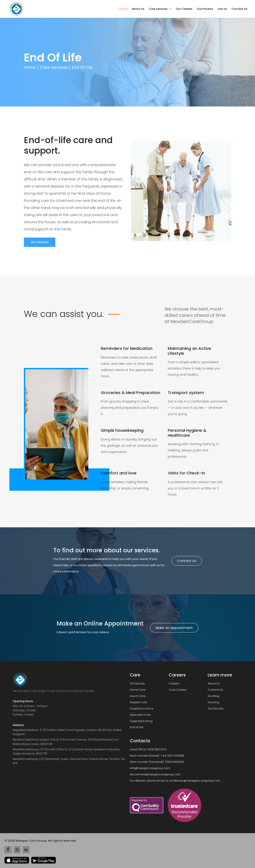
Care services (160, 9)
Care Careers (179, 690)
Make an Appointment (174, 628)
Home (123, 9)
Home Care (139, 690)
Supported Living (143, 721)
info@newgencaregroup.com (150, 768)
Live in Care (139, 696)
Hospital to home (143, 709)
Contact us (187, 561)
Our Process (205, 9)
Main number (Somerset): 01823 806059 (157, 762)
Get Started (40, 242)
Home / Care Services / (47, 67)
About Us (138, 9)
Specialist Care (142, 715)
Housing (215, 702)
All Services (139, 684)
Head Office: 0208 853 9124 (148, 749)
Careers (175, 684)
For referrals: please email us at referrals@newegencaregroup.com (175, 781)
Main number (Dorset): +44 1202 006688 (157, 756)
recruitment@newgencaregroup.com (155, 774)
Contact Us (239, 9)
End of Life (138, 727)
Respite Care (140, 702)
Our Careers (184, 9)
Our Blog (215, 696)
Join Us (222, 9)
